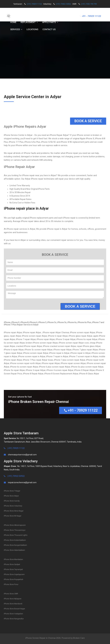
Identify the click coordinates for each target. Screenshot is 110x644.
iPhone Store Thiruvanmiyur (15, 530)
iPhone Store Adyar (11, 496)
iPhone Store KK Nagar (13, 516)
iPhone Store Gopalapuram (14, 574)
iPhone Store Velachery (13, 506)
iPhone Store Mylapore (13, 599)
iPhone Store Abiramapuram (15, 525)
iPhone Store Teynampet (13, 569)
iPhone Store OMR (11, 594)
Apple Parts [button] (50, 22)
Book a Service (88, 121)
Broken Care (79, 638)
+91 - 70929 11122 (91, 16)
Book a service (80, 306)
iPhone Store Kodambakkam (15, 540)
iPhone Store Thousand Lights (16, 535)
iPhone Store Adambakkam (14, 550)
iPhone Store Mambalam (13, 559)
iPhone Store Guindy (12, 501)
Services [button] (16, 29)
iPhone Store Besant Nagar (14, 609)
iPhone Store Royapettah (14, 579)
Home (13, 22)
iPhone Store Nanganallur (14, 619)
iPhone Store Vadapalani (13, 614)
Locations (32, 29)
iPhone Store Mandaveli (13, 604)
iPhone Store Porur (11, 584)
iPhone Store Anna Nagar (14, 511)
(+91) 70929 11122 (34, 4)
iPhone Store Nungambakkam (15, 545)
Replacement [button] (29, 22)
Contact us (49, 29)
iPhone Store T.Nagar (12, 491)
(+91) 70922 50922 (64, 4)
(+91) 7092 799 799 (89, 4)
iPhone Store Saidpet (12, 564)
